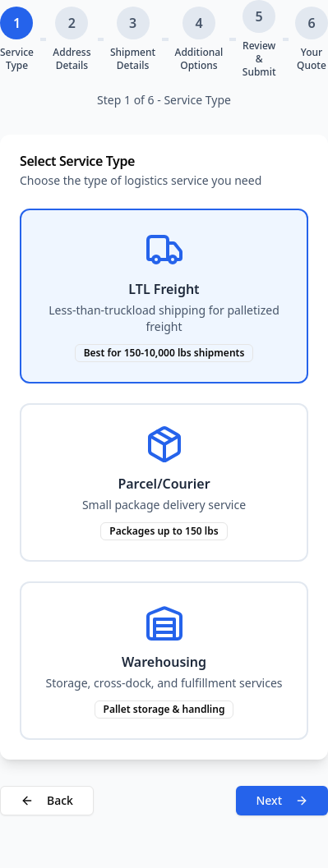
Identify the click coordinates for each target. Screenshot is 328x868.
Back (47, 800)
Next (282, 800)
